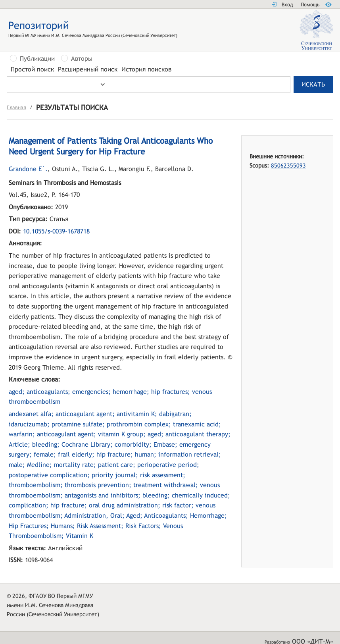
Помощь (310, 5)
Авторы (82, 59)
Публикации (37, 59)
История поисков (146, 69)
